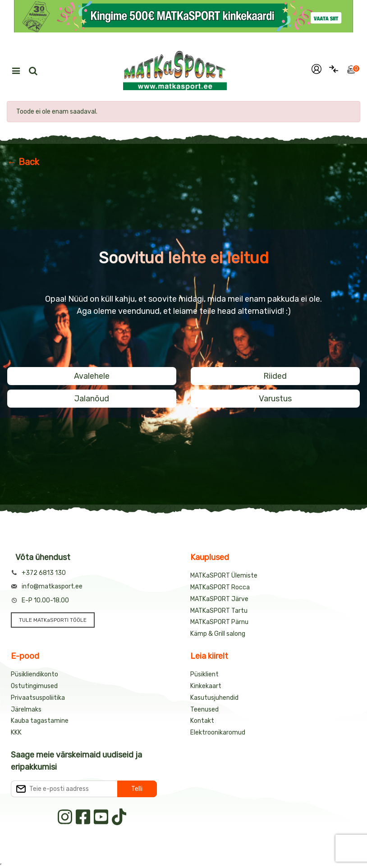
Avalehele (92, 376)
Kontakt (202, 721)
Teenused (204, 710)
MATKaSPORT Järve (219, 599)
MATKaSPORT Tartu (219, 611)
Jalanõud (92, 399)
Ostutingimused (34, 686)
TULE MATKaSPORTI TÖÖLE (53, 620)
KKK (16, 733)
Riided (275, 376)
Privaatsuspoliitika (38, 698)
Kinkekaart (206, 686)
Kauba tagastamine (40, 721)
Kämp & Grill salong (218, 634)
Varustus (275, 399)
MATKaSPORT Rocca (220, 587)
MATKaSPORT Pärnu (219, 622)
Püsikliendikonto (34, 674)
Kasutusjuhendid (214, 698)
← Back (23, 162)
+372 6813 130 (44, 573)
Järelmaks (26, 710)
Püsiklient (204, 674)
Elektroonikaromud (218, 733)
